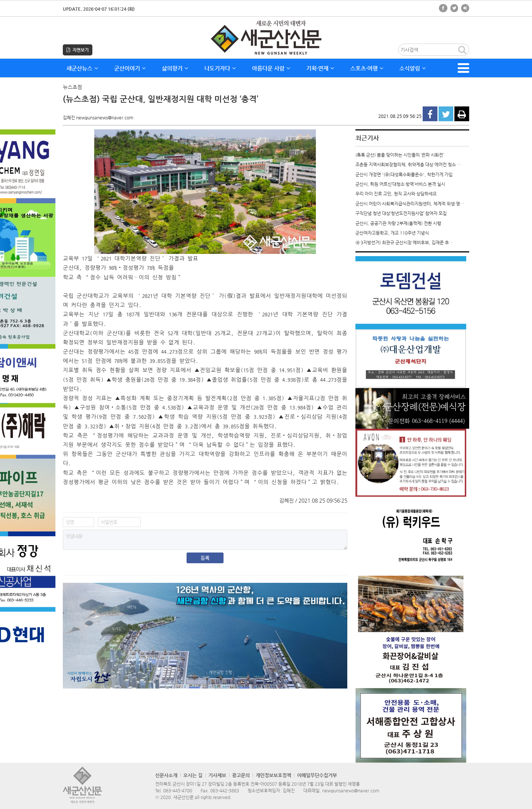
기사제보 (217, 775)
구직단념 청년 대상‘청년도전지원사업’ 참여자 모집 (401, 213)
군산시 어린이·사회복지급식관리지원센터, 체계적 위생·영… (410, 204)
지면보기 (78, 50)
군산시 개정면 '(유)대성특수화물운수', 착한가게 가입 (404, 174)
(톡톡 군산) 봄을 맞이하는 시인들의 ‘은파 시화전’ (400, 155)
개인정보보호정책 (273, 775)
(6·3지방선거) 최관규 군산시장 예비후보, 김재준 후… (404, 242)
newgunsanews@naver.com (351, 791)
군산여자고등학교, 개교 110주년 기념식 (392, 233)
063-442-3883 (225, 791)
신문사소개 (166, 775)
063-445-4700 (178, 791)
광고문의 (241, 775)
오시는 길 (193, 775)
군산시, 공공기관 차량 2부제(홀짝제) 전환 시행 (398, 223)
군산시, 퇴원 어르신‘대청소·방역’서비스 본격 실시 (400, 184)
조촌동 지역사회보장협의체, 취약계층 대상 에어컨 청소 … (408, 164)
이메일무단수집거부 (317, 775)
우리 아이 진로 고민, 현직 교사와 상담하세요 (396, 194)
